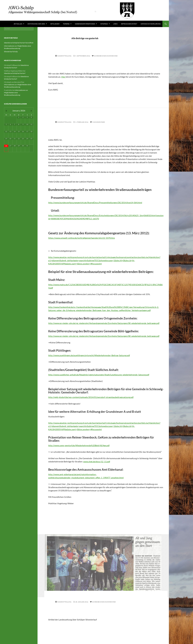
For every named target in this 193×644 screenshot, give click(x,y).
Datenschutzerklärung (151, 24)
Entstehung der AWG (36, 24)
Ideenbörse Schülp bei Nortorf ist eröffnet (19, 43)
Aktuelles (18, 24)
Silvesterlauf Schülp (11, 52)
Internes (104, 24)
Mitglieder (55, 24)
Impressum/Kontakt (129, 24)
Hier (63, 77)
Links (115, 24)
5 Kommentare (99, 122)
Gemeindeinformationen (85, 24)
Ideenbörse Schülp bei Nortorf (15, 73)
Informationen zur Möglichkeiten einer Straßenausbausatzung (16, 93)
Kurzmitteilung (64, 56)
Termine (66, 24)
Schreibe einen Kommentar (106, 56)
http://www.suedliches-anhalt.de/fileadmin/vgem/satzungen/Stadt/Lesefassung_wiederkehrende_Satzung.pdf (99, 375)
